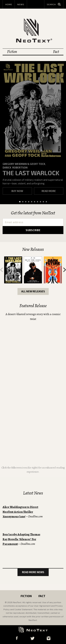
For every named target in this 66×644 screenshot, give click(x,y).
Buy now (17, 191)
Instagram (49, 638)
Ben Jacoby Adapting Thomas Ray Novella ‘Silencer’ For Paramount (21, 539)
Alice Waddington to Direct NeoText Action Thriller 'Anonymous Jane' (20, 512)
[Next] (60, 133)
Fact (56, 52)
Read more (49, 191)
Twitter (32, 638)
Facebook (17, 638)
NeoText (33, 30)
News (21, 4)
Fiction (12, 52)
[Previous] (6, 133)
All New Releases (33, 291)
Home (9, 4)
